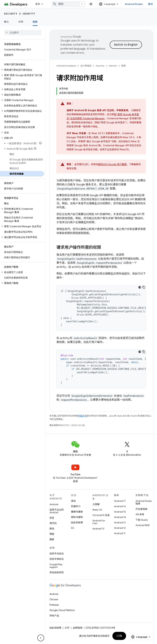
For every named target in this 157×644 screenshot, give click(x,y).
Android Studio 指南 (144, 502)
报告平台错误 (57, 554)
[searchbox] (23, 33)
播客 (52, 539)
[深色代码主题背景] (140, 287)
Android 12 (120, 528)
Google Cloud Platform (62, 610)
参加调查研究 (57, 572)
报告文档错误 (57, 559)
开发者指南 (141, 509)
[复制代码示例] (144, 287)
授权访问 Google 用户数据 (112, 164)
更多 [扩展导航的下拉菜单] (38, 4)
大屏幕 (96, 504)
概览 (7, 22)
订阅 (119, 636)
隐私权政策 (77, 523)
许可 (67, 628)
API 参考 (140, 514)
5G (73, 528)
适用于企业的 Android (57, 511)
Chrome (54, 599)
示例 (21, 22)
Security (11, 14)
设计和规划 (86, 66)
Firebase (54, 605)
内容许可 (82, 416)
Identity (29, 14)
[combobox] (68, 4)
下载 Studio (142, 520)
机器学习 (76, 506)
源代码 (53, 523)
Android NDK (143, 525)
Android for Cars (99, 522)
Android (54, 504)
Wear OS (97, 510)
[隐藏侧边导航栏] (41, 638)
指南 (124, 66)
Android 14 (120, 517)
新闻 (52, 529)
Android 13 (120, 523)
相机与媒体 (77, 517)
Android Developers (66, 66)
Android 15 (120, 512)
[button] (22, 70)
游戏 (73, 501)
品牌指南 (78, 628)
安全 (52, 518)
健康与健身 (77, 512)
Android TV (98, 529)
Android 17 (120, 501)
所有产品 (54, 616)
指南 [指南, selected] (35, 22)
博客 (52, 534)
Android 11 (120, 533)
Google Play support (56, 566)
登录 (151, 4)
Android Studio (134, 4)
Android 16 (120, 506)
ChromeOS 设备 (101, 515)
